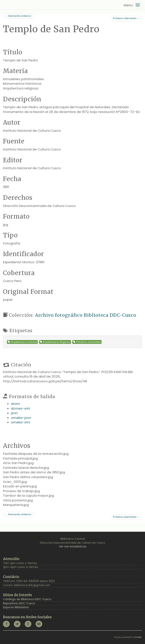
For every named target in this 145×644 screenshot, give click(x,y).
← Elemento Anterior (18, 16)
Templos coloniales (87, 342)
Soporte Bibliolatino (16, 607)
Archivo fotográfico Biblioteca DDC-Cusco (86, 315)
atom (15, 404)
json (14, 413)
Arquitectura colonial (22, 342)
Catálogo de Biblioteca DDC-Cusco (27, 599)
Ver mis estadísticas (73, 547)
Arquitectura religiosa (55, 342)
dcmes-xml (20, 408)
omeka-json (21, 418)
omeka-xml (20, 422)
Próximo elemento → (126, 18)
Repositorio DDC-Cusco (19, 603)
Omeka (138, 637)
